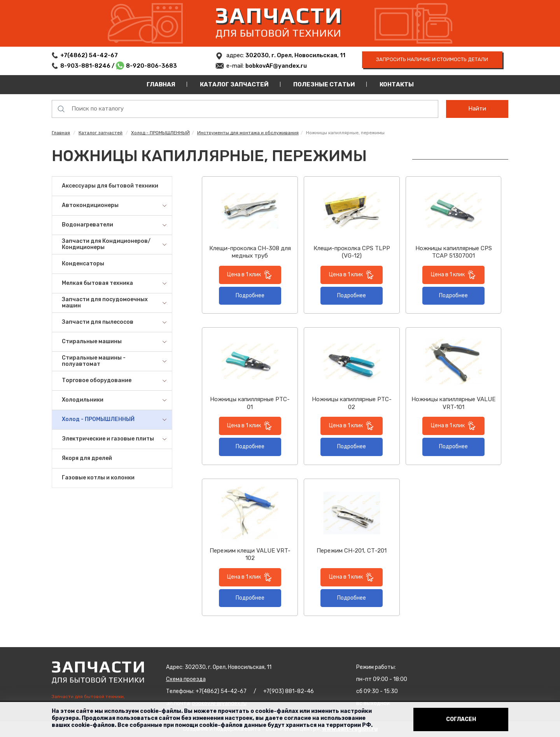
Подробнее (250, 296)
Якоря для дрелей (87, 458)
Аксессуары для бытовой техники (110, 186)
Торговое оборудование (97, 380)
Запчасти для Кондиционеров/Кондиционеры (106, 244)
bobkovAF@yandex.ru (276, 66)
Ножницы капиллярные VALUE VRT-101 (453, 403)
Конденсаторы (83, 264)
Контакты (397, 84)
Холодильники (83, 400)
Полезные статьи (324, 84)
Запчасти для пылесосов (98, 322)
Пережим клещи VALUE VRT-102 (250, 555)
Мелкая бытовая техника (97, 283)
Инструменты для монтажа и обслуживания (248, 133)
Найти (477, 109)
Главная (161, 84)
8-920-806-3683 (151, 66)
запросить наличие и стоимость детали (432, 59)
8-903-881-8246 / (88, 66)
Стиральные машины (92, 341)
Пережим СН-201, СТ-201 (352, 551)
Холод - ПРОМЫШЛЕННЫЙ (160, 133)
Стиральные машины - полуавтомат (94, 361)
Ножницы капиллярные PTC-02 (352, 403)
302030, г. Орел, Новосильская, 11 (295, 55)
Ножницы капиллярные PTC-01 (250, 403)
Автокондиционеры (90, 205)
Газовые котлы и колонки (98, 478)
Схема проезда (186, 679)
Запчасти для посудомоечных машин (105, 303)
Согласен (461, 719)
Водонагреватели (87, 225)
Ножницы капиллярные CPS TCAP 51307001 (454, 252)
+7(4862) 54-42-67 (89, 55)
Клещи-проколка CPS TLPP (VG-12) (352, 252)
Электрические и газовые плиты (108, 439)
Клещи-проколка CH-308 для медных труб (250, 252)
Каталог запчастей (234, 84)
